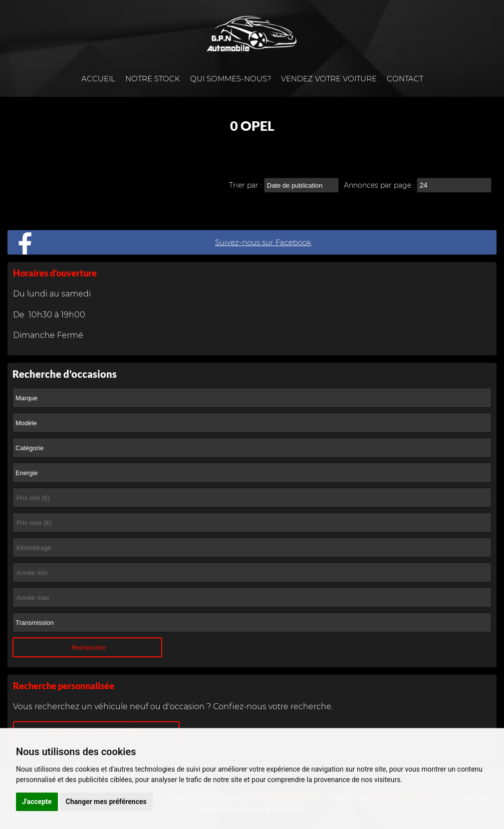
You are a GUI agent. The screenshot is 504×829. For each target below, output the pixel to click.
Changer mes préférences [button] (106, 802)
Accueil (98, 79)
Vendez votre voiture (329, 79)
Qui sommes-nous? (231, 79)
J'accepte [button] (37, 802)
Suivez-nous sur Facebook (263, 242)
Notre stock (153, 79)
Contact (405, 79)
